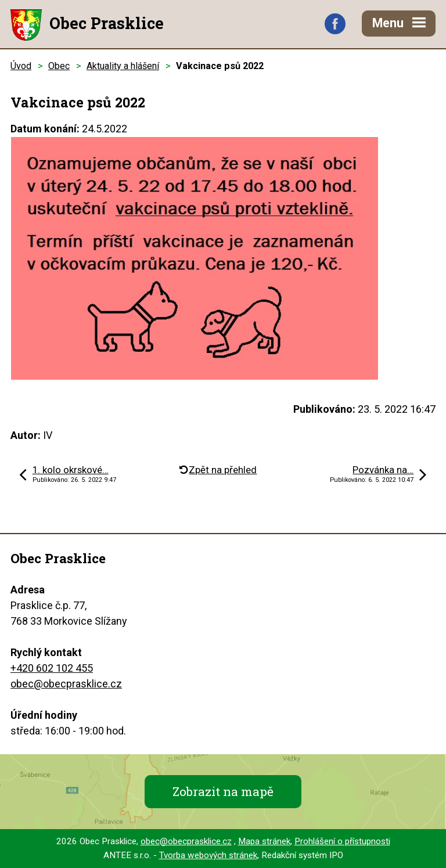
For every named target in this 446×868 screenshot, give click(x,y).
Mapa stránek (264, 841)
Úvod (21, 66)
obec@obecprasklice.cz (66, 684)
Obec (59, 66)
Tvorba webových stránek (208, 855)
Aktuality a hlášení (123, 66)
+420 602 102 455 (52, 668)
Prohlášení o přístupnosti (342, 841)
